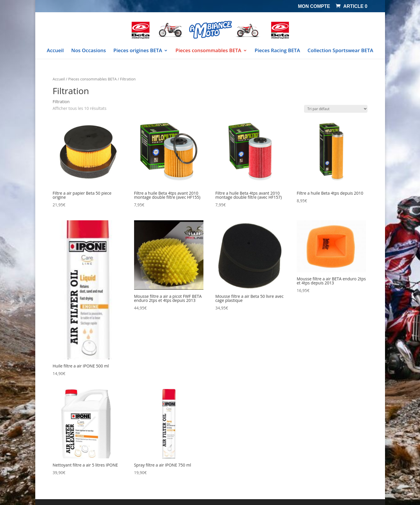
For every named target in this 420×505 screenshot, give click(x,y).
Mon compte (314, 6)
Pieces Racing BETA (277, 51)
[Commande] (336, 109)
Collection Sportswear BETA (340, 51)
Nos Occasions (88, 51)
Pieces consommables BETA (208, 51)
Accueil (55, 51)
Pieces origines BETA (138, 51)
